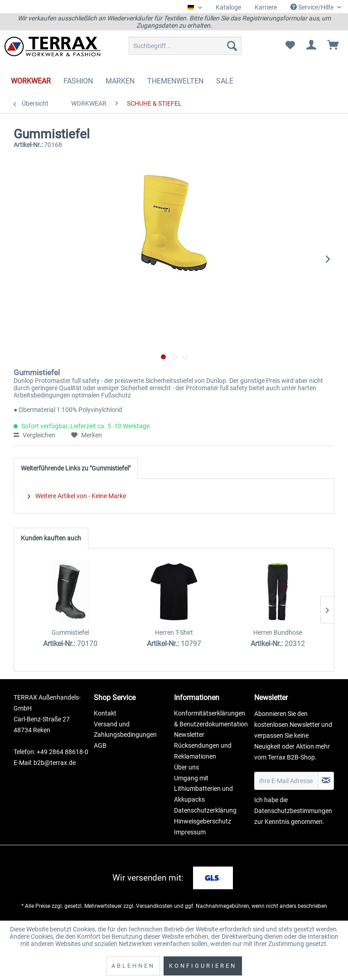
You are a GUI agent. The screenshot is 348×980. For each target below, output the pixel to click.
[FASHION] (78, 81)
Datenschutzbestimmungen (293, 811)
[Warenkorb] (333, 46)
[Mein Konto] (312, 46)
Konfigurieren (203, 966)
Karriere (266, 7)
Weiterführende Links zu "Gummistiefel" (76, 468)
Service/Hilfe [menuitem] (313, 7)
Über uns (186, 767)
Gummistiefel (70, 632)
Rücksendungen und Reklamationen (203, 751)
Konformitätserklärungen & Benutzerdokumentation (211, 719)
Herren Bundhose (278, 632)
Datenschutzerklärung (205, 810)
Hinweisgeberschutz (203, 821)
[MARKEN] (120, 81)
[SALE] (225, 81)
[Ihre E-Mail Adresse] (286, 781)
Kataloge (228, 7)
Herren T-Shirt (174, 632)
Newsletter (189, 735)
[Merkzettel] (290, 46)
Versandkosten (154, 906)
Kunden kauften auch (51, 538)
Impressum (190, 832)
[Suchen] (232, 46)
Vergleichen (34, 435)
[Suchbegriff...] (185, 46)
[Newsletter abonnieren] (326, 781)
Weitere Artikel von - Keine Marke (77, 496)
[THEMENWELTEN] (175, 81)
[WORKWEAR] (31, 81)
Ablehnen (133, 966)
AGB (100, 745)
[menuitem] (228, 7)
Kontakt (105, 713)
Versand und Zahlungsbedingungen (125, 730)
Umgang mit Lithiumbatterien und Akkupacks (203, 789)
